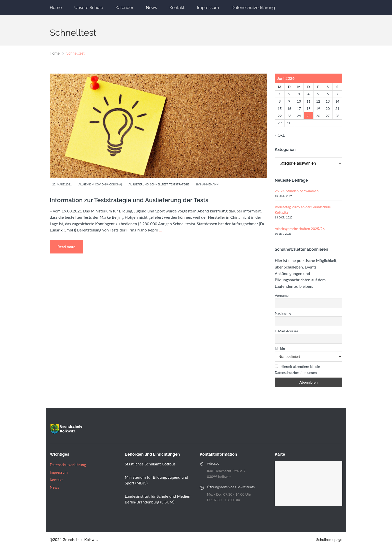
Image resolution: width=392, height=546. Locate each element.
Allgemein (86, 184)
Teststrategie (179, 184)
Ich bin (280, 348)
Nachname (283, 313)
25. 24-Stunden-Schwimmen (297, 191)
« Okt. (280, 135)
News (151, 8)
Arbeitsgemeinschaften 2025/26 (300, 229)
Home (56, 8)
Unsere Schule (89, 8)
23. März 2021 (62, 184)
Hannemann (209, 184)
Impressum (208, 8)
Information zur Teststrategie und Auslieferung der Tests (129, 200)
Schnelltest (159, 184)
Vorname (282, 295)
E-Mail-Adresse (286, 331)
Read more (66, 247)
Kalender (124, 8)
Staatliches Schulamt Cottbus (150, 464)
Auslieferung (138, 184)
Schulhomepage (329, 539)
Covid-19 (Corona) (108, 184)
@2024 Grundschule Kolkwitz (74, 539)
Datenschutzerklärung (253, 8)
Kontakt (177, 8)
